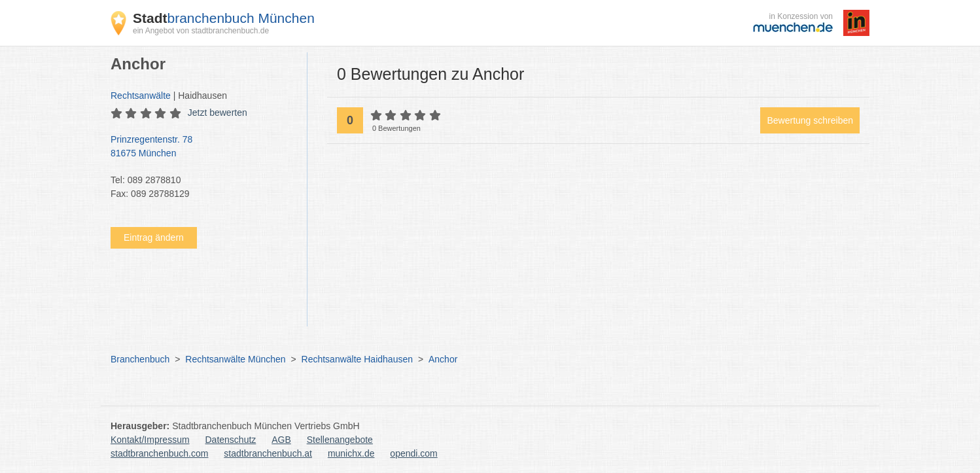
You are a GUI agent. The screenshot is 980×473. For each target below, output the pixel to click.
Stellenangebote (340, 440)
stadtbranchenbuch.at (268, 453)
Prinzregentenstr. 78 (202, 147)
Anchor (443, 359)
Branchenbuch (140, 359)
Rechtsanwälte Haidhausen (357, 359)
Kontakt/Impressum (150, 440)
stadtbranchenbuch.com (159, 453)
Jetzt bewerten (218, 113)
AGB (281, 440)
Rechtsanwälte (141, 96)
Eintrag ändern (154, 237)
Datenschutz (231, 440)
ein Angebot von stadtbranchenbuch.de (201, 31)
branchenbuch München (224, 18)
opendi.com (413, 453)
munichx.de (351, 453)
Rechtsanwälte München (235, 359)
